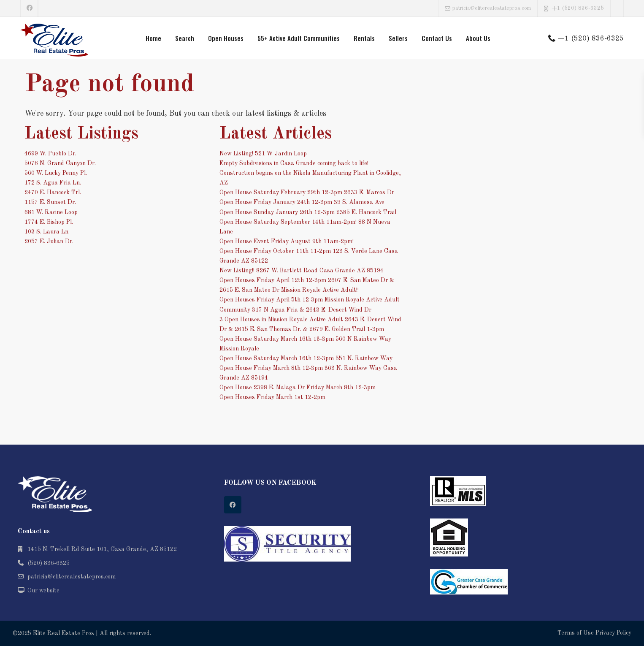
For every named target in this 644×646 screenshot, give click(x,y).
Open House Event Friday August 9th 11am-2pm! (287, 242)
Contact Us (437, 38)
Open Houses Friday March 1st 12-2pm (272, 397)
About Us (478, 38)
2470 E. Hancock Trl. (53, 193)
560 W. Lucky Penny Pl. (56, 173)
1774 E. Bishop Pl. (49, 222)
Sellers (398, 38)
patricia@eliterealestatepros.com (72, 577)
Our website (43, 591)
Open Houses (226, 38)
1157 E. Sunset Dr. (50, 202)
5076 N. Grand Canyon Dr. (60, 163)
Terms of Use (576, 633)
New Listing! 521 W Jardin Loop (263, 154)
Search (185, 38)
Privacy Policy (613, 633)
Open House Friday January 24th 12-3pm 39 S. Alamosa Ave (302, 202)
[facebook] (29, 8)
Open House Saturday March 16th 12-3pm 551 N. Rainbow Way (306, 358)
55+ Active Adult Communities (299, 38)
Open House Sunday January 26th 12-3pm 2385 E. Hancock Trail (308, 212)
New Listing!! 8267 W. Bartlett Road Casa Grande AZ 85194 (302, 271)
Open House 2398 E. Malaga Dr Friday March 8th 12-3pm (298, 388)
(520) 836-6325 (49, 563)
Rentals (364, 38)
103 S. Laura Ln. (47, 232)
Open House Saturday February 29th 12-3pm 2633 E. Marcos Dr (307, 193)
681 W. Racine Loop (51, 212)
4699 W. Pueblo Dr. (50, 154)
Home (153, 38)
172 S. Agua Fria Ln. (53, 183)
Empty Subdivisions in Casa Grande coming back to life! (294, 163)
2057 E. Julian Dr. (49, 242)
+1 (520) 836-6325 (578, 8)
